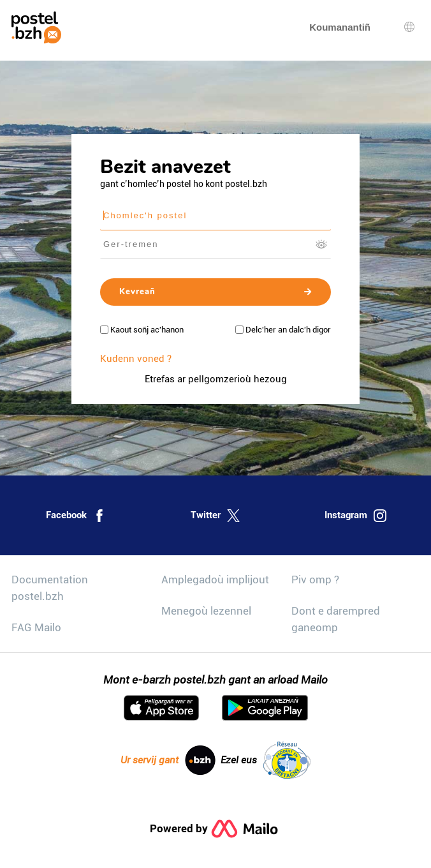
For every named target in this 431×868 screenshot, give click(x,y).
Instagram (355, 516)
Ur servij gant (168, 760)
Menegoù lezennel (206, 611)
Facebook (76, 516)
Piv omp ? (315, 580)
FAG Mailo (36, 627)
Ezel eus (266, 760)
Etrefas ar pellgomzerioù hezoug (216, 379)
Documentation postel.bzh (50, 588)
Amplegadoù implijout (215, 580)
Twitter (215, 516)
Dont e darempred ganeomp (336, 619)
